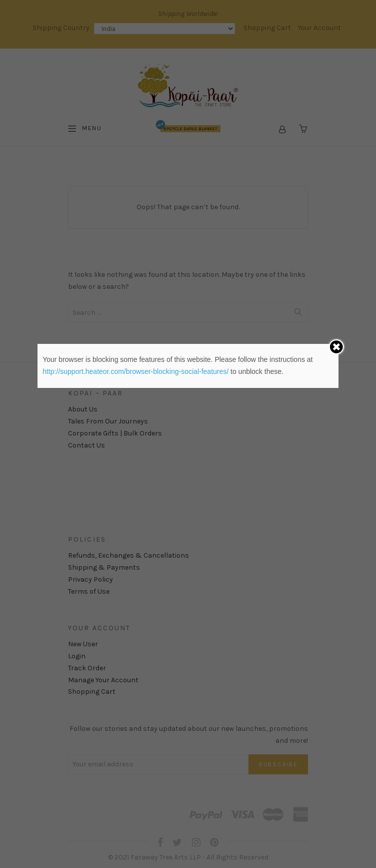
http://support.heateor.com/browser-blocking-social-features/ (135, 371)
